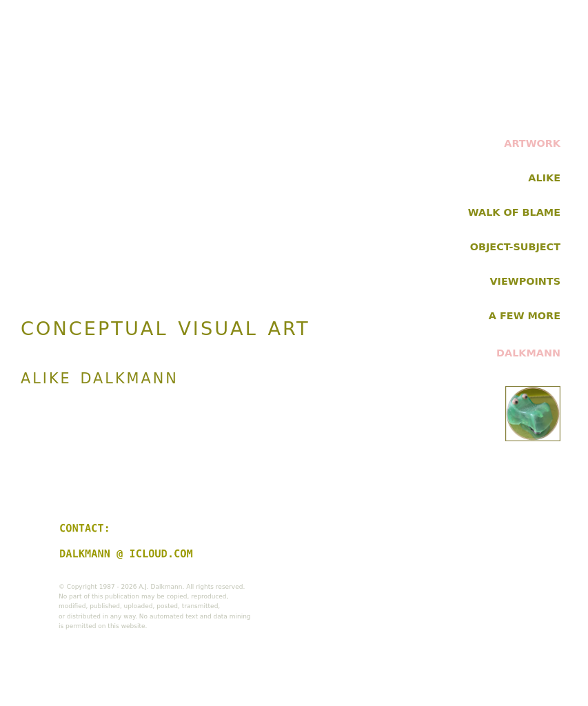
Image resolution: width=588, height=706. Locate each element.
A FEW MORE (525, 316)
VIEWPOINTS (525, 281)
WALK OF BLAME (514, 212)
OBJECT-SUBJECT (515, 247)
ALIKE (544, 178)
